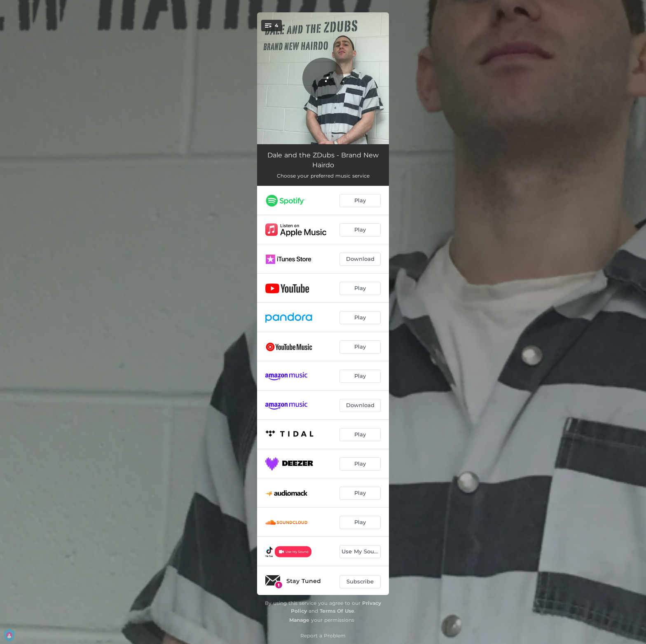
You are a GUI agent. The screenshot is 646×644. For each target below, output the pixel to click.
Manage (299, 620)
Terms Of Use (337, 611)
